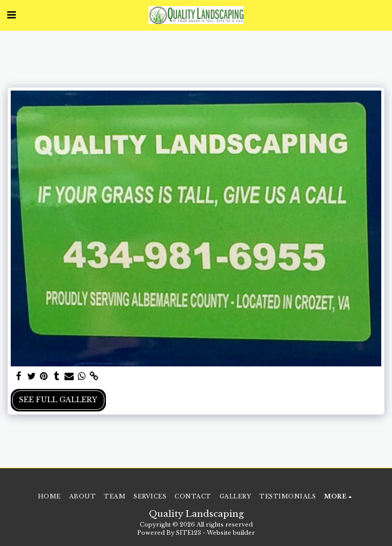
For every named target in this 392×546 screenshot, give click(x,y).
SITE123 (189, 533)
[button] (11, 15)
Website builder (231, 533)
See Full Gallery (58, 400)
